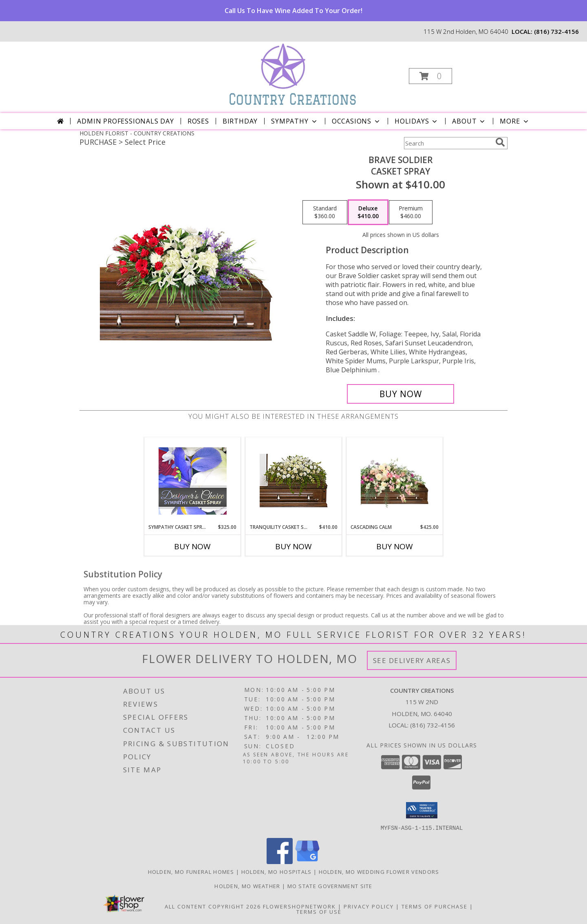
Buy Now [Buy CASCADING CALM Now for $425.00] (395, 546)
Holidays (417, 121)
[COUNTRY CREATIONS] (293, 74)
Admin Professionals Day (125, 121)
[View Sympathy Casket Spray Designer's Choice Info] (193, 481)
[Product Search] (448, 143)
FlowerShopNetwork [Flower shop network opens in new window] (299, 906)
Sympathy (295, 121)
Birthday (240, 121)
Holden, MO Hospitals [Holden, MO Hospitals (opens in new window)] (277, 871)
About (469, 121)
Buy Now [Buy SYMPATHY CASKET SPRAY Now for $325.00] (192, 546)
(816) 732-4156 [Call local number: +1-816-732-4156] (556, 31)
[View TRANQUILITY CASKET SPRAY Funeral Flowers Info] (294, 481)
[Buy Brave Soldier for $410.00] (401, 394)
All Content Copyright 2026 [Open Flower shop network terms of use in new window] (213, 906)
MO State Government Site (330, 886)
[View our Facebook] (280, 861)
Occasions (356, 121)
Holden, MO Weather (247, 886)
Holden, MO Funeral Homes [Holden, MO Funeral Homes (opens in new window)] (191, 871)
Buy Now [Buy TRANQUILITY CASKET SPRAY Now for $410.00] (293, 546)
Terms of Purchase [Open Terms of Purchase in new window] (435, 906)
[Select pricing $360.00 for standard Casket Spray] (325, 212)
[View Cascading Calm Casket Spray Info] (395, 481)
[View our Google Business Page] (307, 861)
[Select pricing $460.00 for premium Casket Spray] (411, 212)
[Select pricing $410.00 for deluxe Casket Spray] (368, 212)
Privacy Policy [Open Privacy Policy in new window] (369, 906)
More (515, 121)
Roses (198, 121)
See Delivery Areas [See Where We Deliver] (412, 660)
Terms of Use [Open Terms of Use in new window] (319, 911)
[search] (500, 142)
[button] (430, 76)
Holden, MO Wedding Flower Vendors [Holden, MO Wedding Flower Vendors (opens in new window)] (379, 871)
